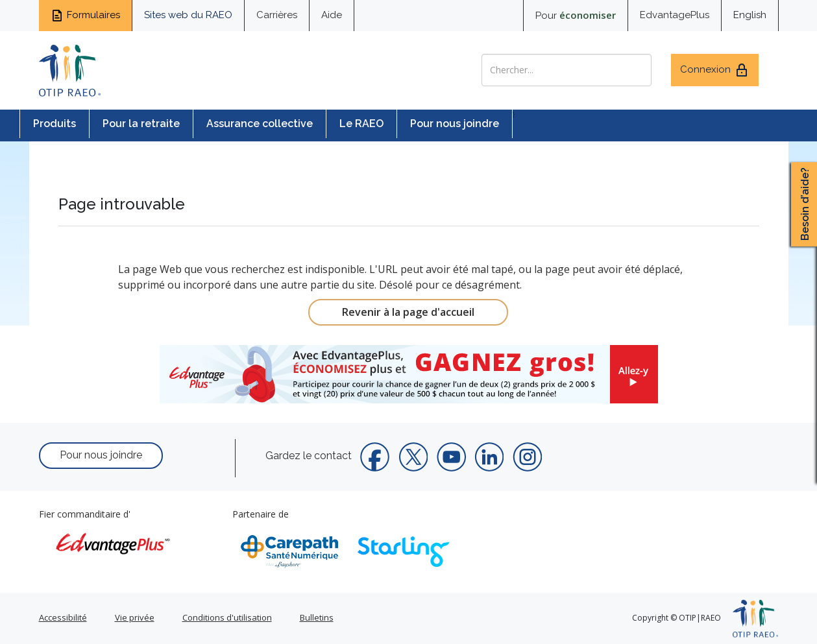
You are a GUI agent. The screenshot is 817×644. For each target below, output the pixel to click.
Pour (576, 15)
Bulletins (317, 617)
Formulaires (85, 16)
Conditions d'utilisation (227, 617)
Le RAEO (361, 124)
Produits (55, 124)
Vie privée (135, 617)
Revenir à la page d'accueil (408, 312)
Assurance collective (260, 124)
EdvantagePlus (675, 15)
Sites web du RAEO (188, 15)
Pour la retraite (141, 124)
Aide (332, 15)
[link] (409, 374)
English (750, 15)
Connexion (715, 70)
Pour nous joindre (455, 124)
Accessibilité (63, 617)
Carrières (277, 15)
